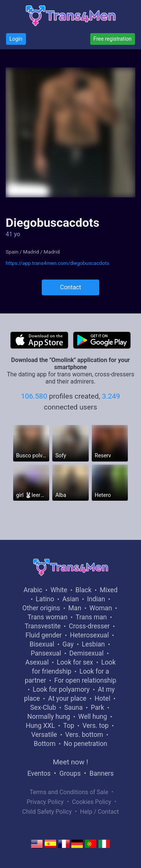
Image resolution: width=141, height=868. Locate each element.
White (59, 590)
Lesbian (93, 644)
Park (97, 708)
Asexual (37, 662)
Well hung (93, 717)
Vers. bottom (84, 735)
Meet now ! (71, 762)
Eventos (39, 773)
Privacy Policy (45, 802)
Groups (70, 773)
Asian (71, 599)
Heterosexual (89, 635)
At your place (67, 698)
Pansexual (46, 653)
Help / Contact (99, 812)
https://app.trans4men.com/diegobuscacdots (57, 263)
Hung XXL (40, 726)
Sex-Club (43, 708)
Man (75, 608)
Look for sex (75, 662)
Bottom (45, 744)
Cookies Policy (91, 802)
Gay (68, 644)
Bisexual (42, 644)
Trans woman (47, 617)
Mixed (108, 590)
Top (69, 726)
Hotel (102, 698)
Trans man (91, 617)
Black (84, 590)
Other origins (41, 608)
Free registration (113, 39)
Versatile (44, 735)
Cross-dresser (89, 626)
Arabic (33, 590)
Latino (45, 599)
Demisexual (86, 653)
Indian (96, 599)
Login (16, 39)
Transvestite (42, 626)
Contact (71, 287)
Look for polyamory (61, 689)
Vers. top (96, 726)
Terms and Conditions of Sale (69, 792)
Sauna (74, 708)
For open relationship (85, 680)
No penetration (85, 744)
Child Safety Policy (47, 812)
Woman (101, 608)
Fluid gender (44, 635)
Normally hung (49, 717)
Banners (102, 773)
